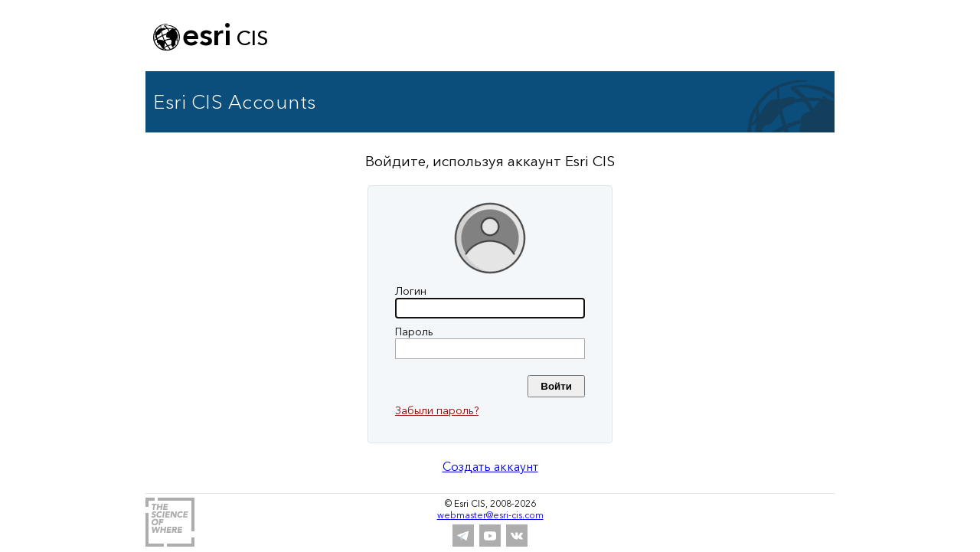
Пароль (414, 332)
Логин (411, 291)
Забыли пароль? (437, 410)
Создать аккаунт (490, 466)
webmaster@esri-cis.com (490, 515)
